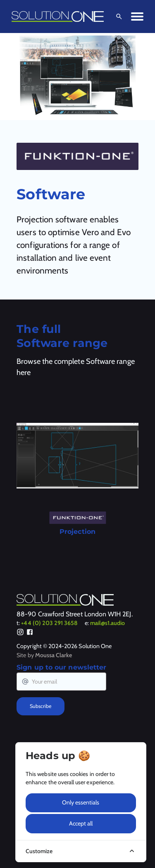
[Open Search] (117, 17)
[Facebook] (30, 633)
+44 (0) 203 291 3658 (49, 623)
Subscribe (41, 706)
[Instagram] (20, 633)
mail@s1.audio (108, 623)
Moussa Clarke (54, 655)
